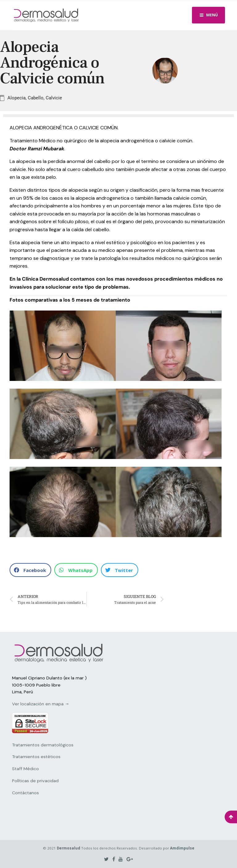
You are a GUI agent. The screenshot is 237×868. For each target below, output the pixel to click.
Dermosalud (69, 848)
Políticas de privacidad (35, 781)
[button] (30, 570)
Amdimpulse (182, 848)
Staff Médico (25, 769)
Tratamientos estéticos (36, 757)
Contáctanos (25, 793)
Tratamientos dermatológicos (43, 745)
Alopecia (17, 98)
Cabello (36, 98)
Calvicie (54, 98)
